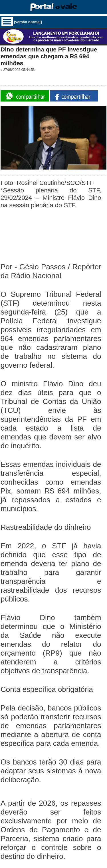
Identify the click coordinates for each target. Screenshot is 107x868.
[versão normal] (28, 22)
